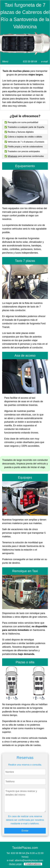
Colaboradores (33, 864)
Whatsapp (12, 156)
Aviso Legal (15, 864)
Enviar (25, 831)
